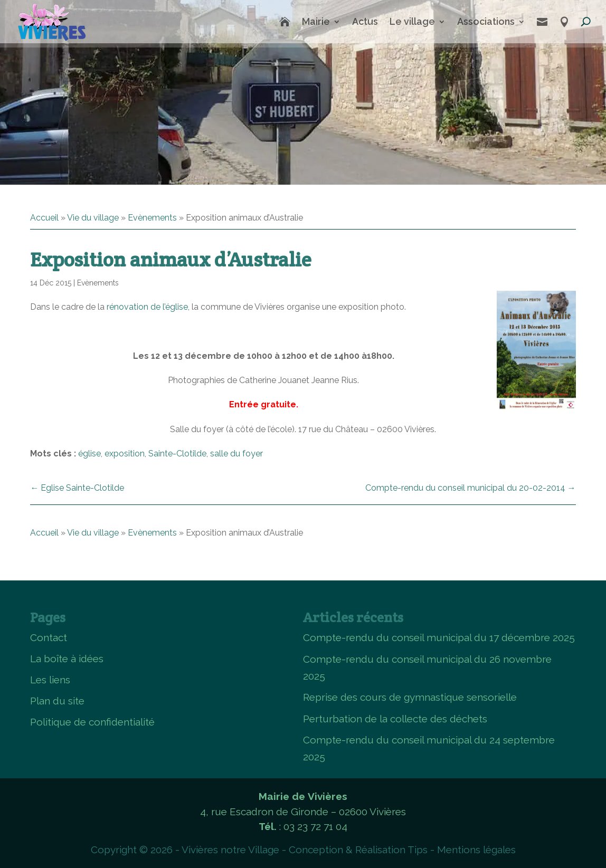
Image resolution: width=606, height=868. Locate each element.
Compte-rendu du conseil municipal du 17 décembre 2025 (439, 637)
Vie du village (93, 218)
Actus (365, 21)
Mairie (316, 21)
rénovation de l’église (147, 307)
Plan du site (57, 701)
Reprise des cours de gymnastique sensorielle (410, 697)
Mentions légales (476, 850)
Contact (49, 637)
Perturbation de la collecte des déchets (395, 719)
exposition (125, 454)
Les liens (50, 680)
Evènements (152, 218)
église (89, 454)
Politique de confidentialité (92, 722)
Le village (412, 21)
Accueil (44, 218)
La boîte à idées (67, 659)
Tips (418, 850)
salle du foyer (236, 454)
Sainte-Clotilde (177, 454)
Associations (486, 21)
